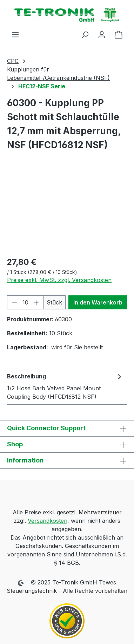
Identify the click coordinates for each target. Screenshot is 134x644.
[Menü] (15, 34)
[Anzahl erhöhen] (36, 302)
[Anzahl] (25, 302)
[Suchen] (85, 34)
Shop (15, 444)
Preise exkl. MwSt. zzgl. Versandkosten (59, 280)
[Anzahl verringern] (14, 302)
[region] (67, 211)
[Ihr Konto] (102, 34)
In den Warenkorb (98, 302)
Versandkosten (48, 521)
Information (25, 460)
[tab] (65, 386)
